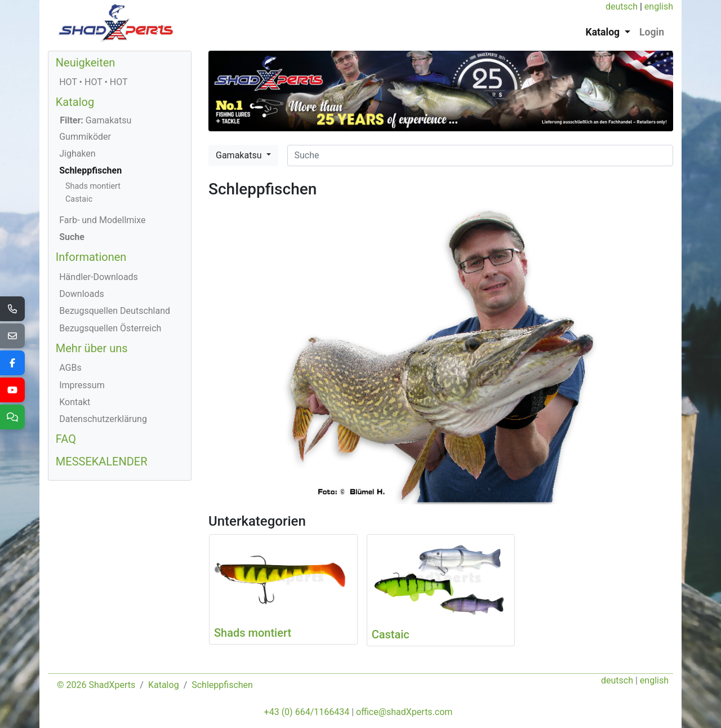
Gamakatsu (240, 155)
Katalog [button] (604, 32)
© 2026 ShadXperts (96, 685)
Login (652, 32)
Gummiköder (85, 137)
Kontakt (75, 402)
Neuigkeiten (86, 63)
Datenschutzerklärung (103, 419)
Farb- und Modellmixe (102, 220)
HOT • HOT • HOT (93, 82)
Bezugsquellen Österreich (110, 328)
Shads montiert (93, 186)
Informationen (91, 257)
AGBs (70, 368)
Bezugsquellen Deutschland (115, 311)
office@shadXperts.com (404, 712)
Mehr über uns (92, 348)
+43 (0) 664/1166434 (307, 712)
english (659, 6)
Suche (72, 237)
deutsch (622, 6)
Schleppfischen (90, 170)
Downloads (81, 294)
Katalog (75, 102)
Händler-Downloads (99, 277)
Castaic (79, 199)
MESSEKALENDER (102, 461)
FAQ (66, 439)
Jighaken (77, 154)
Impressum (82, 385)
